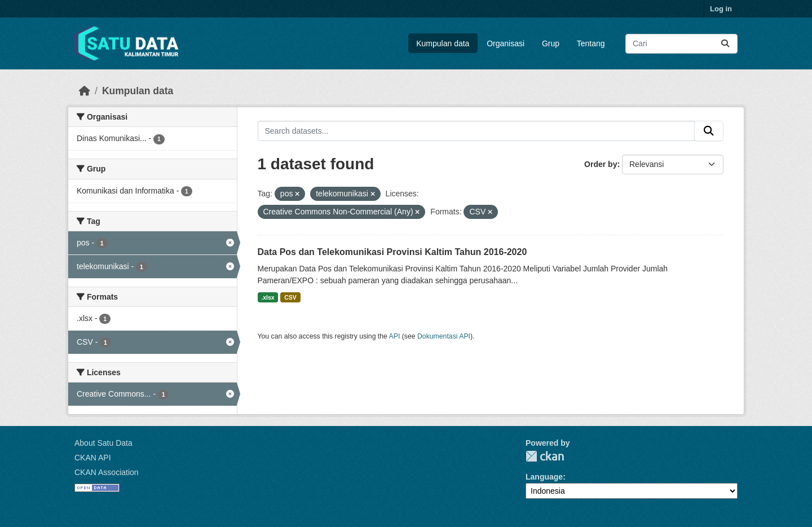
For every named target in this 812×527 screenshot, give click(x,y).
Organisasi (506, 43)
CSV (290, 297)
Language (544, 477)
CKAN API (93, 458)
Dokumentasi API (444, 336)
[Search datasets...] (681, 44)
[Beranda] (85, 91)
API (395, 336)
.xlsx (268, 297)
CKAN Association (107, 472)
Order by (601, 164)
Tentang (591, 43)
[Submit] (725, 44)
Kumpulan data (443, 43)
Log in (721, 9)
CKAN (545, 456)
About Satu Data (103, 443)
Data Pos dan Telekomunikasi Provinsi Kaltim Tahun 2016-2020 (392, 252)
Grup (551, 43)
